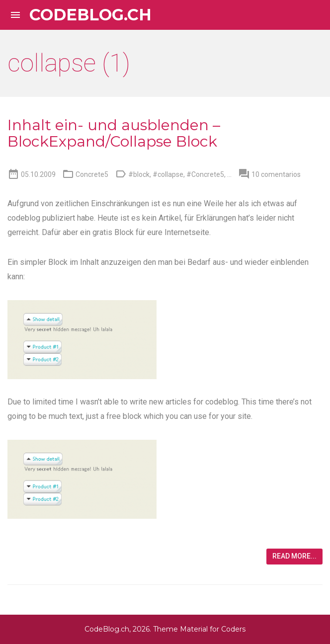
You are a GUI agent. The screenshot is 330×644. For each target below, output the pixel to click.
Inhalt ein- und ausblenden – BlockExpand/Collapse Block (114, 133)
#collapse (168, 174)
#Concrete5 (205, 174)
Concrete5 (92, 174)
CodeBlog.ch (90, 15)
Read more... (294, 556)
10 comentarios (276, 174)
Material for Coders (213, 629)
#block (139, 174)
